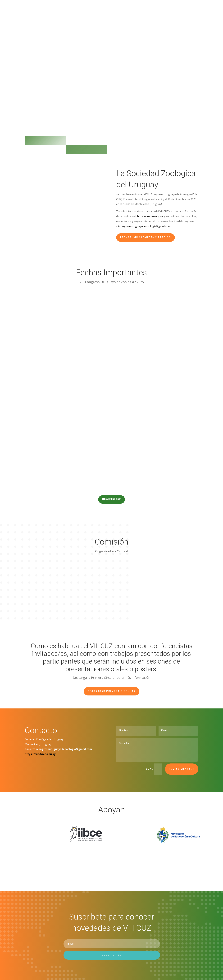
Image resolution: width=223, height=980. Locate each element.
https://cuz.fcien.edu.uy (40, 754)
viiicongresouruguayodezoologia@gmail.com (143, 226)
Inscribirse (112, 499)
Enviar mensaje (182, 769)
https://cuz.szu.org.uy (150, 216)
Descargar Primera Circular (112, 691)
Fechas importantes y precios (146, 237)
